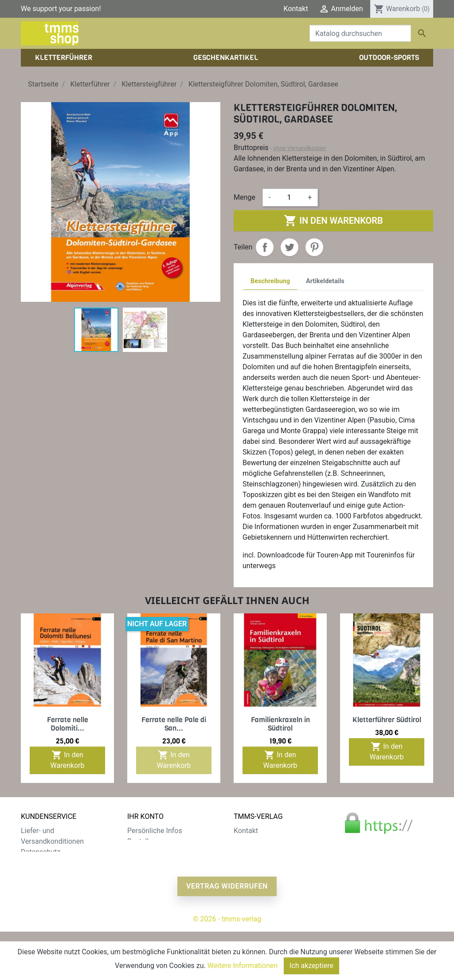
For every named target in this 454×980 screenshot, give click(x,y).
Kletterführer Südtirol (387, 720)
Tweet (290, 247)
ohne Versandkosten (299, 148)
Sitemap (34, 895)
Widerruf (34, 873)
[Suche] (360, 33)
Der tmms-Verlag (260, 841)
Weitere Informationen (243, 966)
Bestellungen (148, 841)
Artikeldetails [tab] (325, 281)
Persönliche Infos (155, 831)
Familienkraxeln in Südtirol (280, 724)
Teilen (265, 247)
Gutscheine (145, 873)
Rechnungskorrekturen (163, 852)
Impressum (252, 852)
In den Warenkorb (333, 221)
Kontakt (296, 9)
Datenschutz (41, 852)
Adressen (142, 863)
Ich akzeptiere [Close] (311, 966)
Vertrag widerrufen (227, 935)
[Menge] (289, 198)
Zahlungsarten (44, 863)
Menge (245, 197)
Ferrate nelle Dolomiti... (68, 724)
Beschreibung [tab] (270, 281)
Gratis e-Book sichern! (55, 884)
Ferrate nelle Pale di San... (174, 724)
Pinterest (314, 247)
